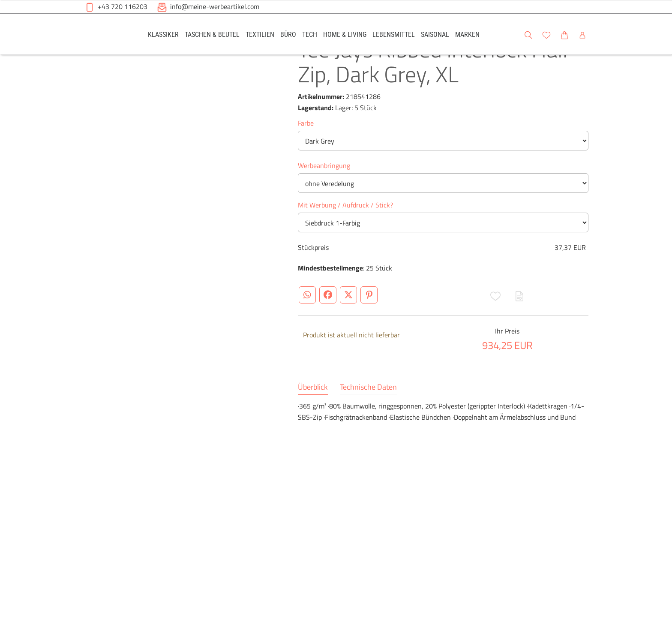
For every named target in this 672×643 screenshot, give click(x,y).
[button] (657, 34)
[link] (163, 34)
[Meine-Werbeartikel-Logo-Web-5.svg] (105, 35)
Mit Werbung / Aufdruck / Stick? (345, 237)
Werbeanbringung (324, 197)
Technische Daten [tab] (368, 419)
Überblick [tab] (313, 419)
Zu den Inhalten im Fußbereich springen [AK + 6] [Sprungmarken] (0, 0)
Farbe (306, 155)
